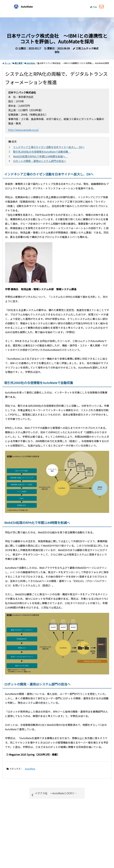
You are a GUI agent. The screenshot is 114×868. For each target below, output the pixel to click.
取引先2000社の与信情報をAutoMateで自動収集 (42, 152)
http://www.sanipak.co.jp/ (24, 130)
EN (95, 7)
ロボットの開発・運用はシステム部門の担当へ (40, 161)
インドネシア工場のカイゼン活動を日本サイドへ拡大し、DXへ (49, 147)
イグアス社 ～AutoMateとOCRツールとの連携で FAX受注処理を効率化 (58, 794)
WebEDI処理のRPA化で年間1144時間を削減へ (40, 156)
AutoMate (30, 769)
